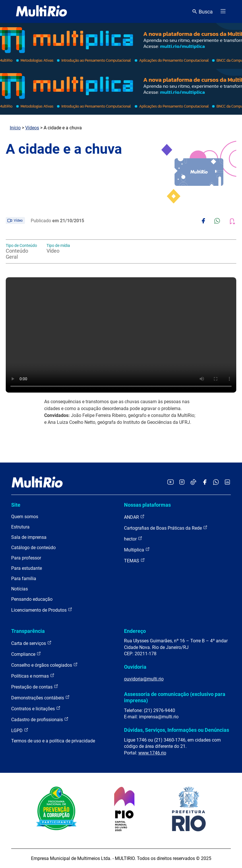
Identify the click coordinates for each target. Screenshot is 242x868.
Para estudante (27, 568)
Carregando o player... (121, 335)
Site (16, 505)
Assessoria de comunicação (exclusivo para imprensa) (175, 697)
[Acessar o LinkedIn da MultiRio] (227, 482)
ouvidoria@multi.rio (144, 679)
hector (133, 539)
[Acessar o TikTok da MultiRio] (193, 482)
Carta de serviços (31, 643)
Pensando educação (32, 599)
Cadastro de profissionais (40, 719)
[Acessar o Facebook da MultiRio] (205, 482)
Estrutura (20, 527)
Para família (24, 579)
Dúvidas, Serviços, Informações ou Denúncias (177, 730)
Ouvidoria (135, 667)
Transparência (28, 631)
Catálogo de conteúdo (33, 548)
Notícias (20, 589)
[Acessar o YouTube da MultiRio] (171, 482)
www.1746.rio (152, 753)
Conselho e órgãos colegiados (44, 665)
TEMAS (134, 560)
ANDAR (134, 517)
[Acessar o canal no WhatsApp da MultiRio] (216, 482)
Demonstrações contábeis (40, 698)
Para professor (26, 558)
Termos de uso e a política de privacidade (53, 741)
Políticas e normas (33, 676)
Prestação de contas (35, 687)
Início (15, 128)
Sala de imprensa (29, 537)
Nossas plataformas (147, 505)
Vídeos (32, 128)
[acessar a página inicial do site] (41, 11)
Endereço (135, 631)
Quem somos (25, 517)
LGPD (20, 730)
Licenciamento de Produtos (42, 610)
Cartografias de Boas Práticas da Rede (166, 528)
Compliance (26, 654)
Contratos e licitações (36, 708)
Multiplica (137, 550)
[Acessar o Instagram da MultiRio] (182, 482)
